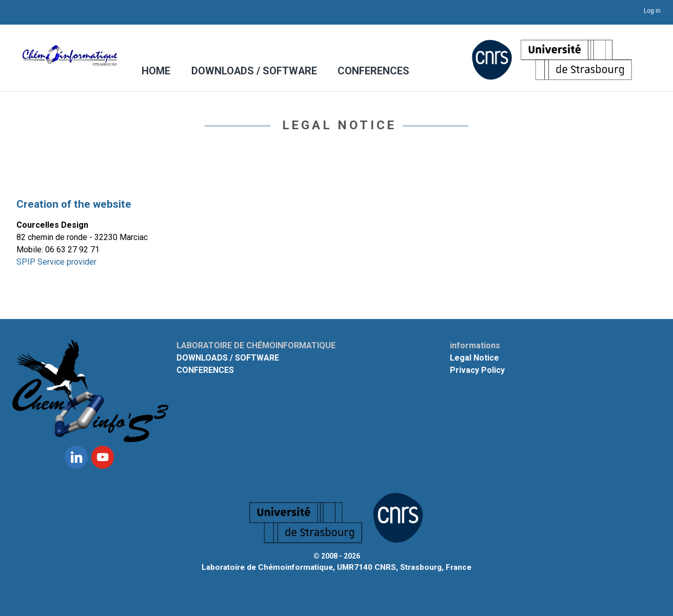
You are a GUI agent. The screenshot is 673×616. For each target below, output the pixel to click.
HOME (157, 72)
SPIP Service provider (56, 262)
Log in (652, 11)
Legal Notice (474, 358)
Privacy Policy (477, 370)
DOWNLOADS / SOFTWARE (251, 72)
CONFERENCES (364, 72)
